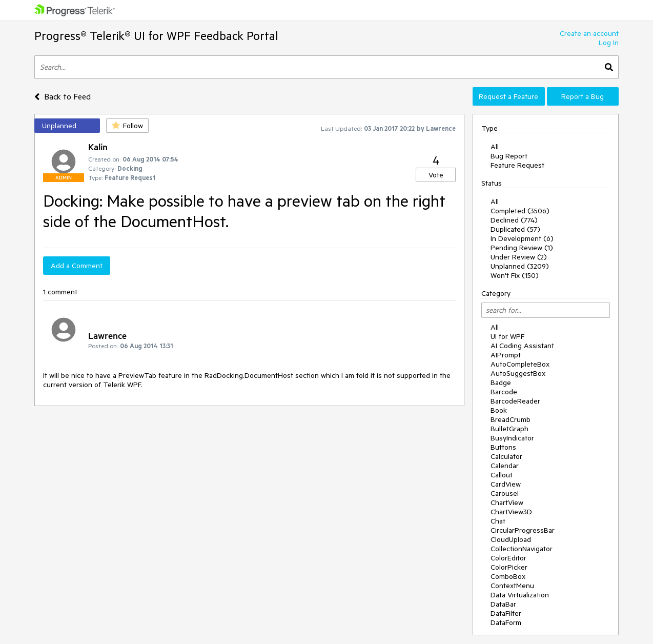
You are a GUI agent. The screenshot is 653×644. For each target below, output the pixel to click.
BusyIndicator (512, 438)
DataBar (503, 604)
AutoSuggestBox (518, 373)
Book (499, 410)
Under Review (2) (519, 257)
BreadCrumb (511, 419)
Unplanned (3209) (520, 266)
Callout (502, 475)
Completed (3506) (520, 211)
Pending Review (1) (522, 248)
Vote (436, 175)
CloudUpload (511, 539)
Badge (501, 383)
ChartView (507, 502)
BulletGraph (509, 429)
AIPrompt (506, 355)
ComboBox (508, 576)
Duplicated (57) (515, 229)
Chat (498, 521)
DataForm (506, 622)
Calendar (505, 466)
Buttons (503, 447)
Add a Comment (77, 266)
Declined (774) (514, 220)
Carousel (505, 493)
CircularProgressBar (523, 530)
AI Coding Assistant (522, 346)
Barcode (504, 392)
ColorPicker (509, 567)
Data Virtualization (520, 595)
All (495, 147)
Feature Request (517, 165)
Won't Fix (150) (515, 275)
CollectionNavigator (522, 549)
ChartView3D (511, 512)
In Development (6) (522, 238)
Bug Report (509, 156)
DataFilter (506, 613)
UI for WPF (507, 336)
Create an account (589, 33)
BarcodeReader (515, 401)
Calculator (506, 456)
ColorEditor (508, 558)
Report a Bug (583, 96)
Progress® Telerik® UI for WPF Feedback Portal (156, 36)
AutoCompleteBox (520, 364)
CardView (506, 484)
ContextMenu (512, 586)
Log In (609, 43)
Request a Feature (508, 96)
